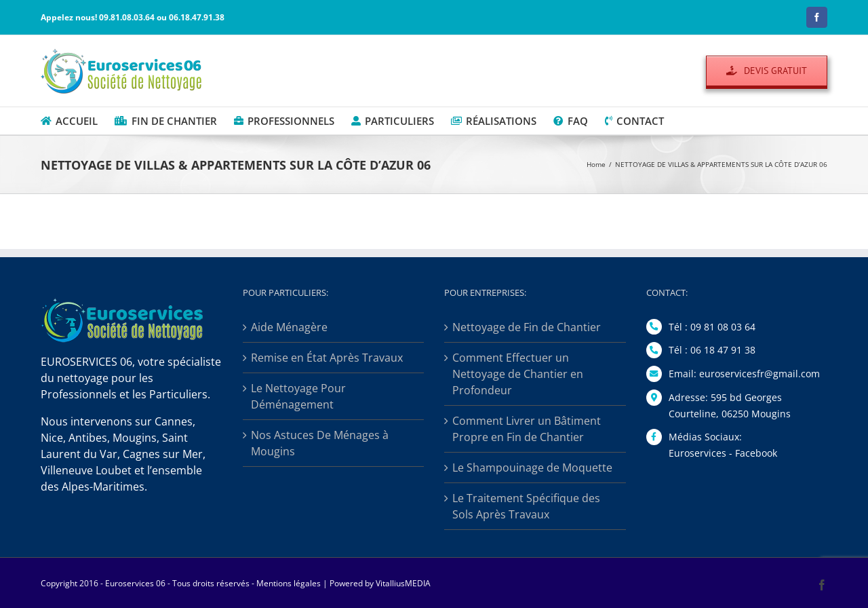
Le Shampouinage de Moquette (532, 468)
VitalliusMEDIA (403, 583)
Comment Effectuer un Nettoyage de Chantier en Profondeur (518, 374)
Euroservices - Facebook (723, 453)
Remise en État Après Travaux (327, 358)
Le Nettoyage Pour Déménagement (298, 396)
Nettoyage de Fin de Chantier (527, 327)
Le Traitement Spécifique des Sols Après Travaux (526, 506)
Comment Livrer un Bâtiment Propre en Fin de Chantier (527, 429)
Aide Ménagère (289, 327)
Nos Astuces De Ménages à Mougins (320, 443)
